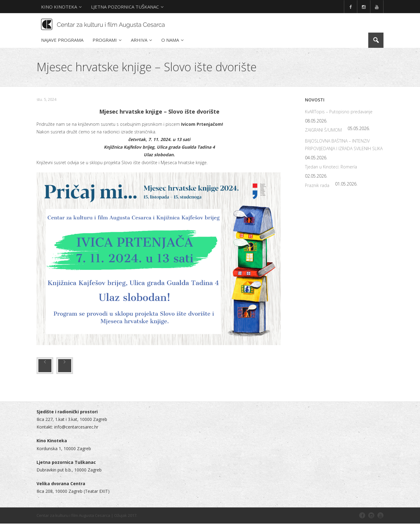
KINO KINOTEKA (59, 7)
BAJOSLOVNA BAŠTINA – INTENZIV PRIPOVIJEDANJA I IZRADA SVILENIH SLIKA (344, 147)
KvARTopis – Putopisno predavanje (339, 114)
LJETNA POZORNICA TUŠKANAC (125, 7)
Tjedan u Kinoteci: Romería (331, 169)
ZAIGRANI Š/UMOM (323, 132)
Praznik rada (317, 187)
